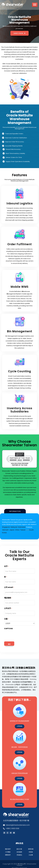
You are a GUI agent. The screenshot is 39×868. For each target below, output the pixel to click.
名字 (6, 563)
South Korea (24, 529)
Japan (4, 529)
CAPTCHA (8, 625)
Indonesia (20, 527)
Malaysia (13, 527)
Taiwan (14, 529)
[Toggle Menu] (35, 5)
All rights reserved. (19, 864)
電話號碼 (8, 594)
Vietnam (33, 527)
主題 (6, 615)
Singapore (6, 527)
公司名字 (8, 605)
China (9, 529)
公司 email (9, 584)
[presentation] (20, 631)
